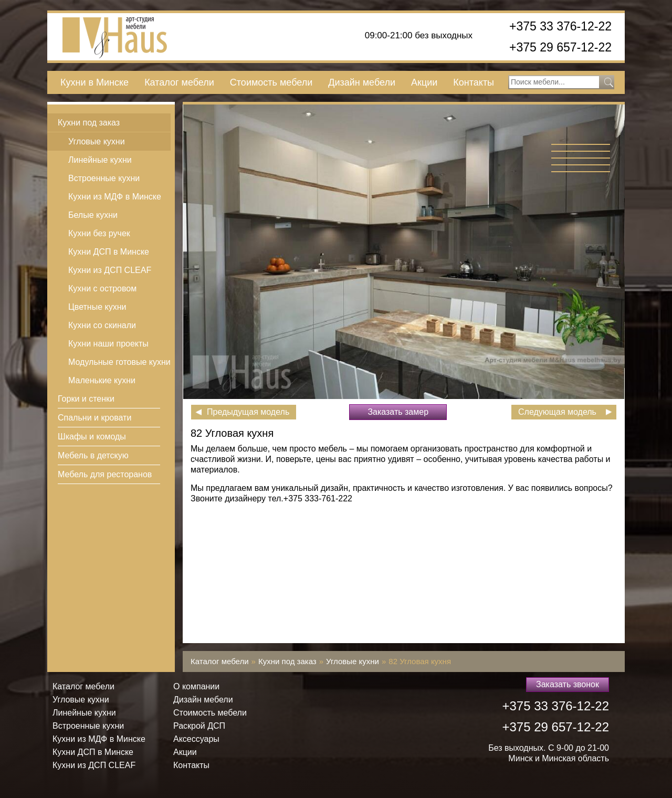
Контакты (474, 82)
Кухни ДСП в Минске (109, 252)
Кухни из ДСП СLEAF (110, 270)
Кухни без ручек (99, 233)
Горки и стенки (86, 399)
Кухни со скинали (102, 325)
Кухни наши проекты (108, 344)
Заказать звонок (568, 684)
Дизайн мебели (362, 82)
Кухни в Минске (94, 82)
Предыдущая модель (248, 412)
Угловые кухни (97, 141)
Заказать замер (398, 412)
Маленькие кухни (102, 380)
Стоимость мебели (271, 82)
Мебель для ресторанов (105, 474)
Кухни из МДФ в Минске (115, 197)
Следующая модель (557, 412)
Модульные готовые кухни (119, 362)
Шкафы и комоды (92, 437)
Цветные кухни (97, 307)
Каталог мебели (179, 82)
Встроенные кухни (104, 178)
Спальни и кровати (94, 418)
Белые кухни (93, 215)
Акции (424, 82)
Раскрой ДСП (199, 726)
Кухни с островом (102, 288)
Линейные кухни (100, 160)
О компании (196, 686)
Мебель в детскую (93, 455)
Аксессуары (196, 739)
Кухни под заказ (89, 123)
